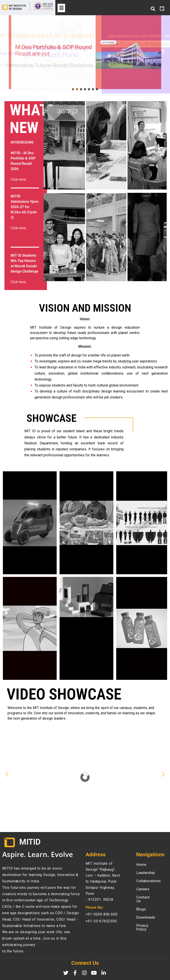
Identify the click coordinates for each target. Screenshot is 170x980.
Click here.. (19, 228)
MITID (30, 842)
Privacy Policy (148, 922)
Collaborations (149, 881)
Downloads (146, 914)
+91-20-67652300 (101, 921)
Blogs (141, 905)
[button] (61, 8)
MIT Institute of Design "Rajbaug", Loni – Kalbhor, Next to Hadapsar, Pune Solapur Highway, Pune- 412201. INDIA (103, 881)
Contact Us (146, 897)
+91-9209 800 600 (102, 914)
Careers (143, 889)
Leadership (146, 873)
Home (141, 864)
